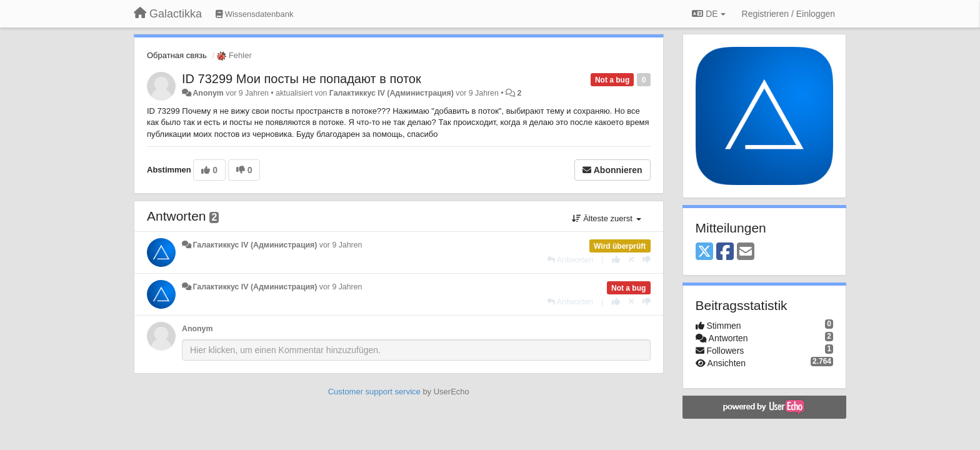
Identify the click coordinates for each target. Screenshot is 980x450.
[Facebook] (725, 252)
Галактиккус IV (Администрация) (392, 93)
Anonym (208, 93)
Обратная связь (177, 55)
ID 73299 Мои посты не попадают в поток (302, 79)
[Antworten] (570, 260)
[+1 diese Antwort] (616, 260)
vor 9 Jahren (341, 245)
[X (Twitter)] (704, 252)
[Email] (746, 252)
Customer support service (374, 392)
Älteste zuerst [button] (607, 218)
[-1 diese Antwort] (647, 260)
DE (708, 14)
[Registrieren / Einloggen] (788, 14)
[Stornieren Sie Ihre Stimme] (631, 260)
